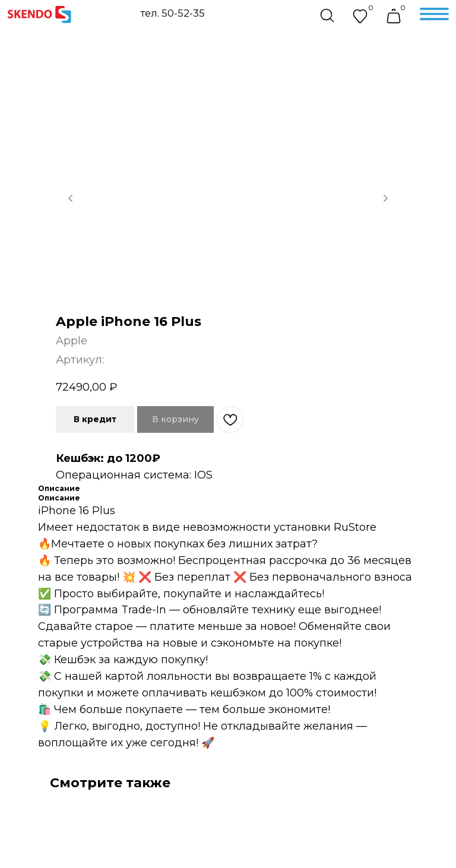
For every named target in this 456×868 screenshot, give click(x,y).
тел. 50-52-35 (172, 13)
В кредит (95, 419)
